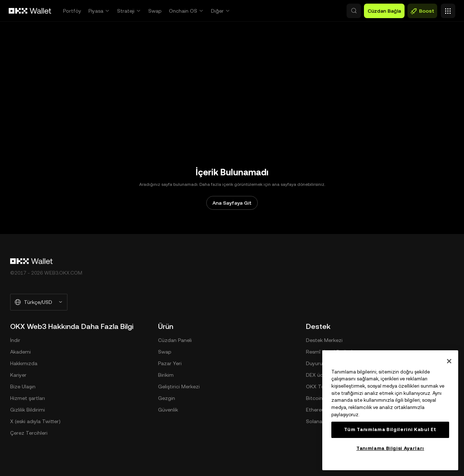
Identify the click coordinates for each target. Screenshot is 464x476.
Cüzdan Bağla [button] (384, 11)
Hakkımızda (24, 363)
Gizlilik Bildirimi (28, 410)
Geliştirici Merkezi (179, 387)
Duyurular (317, 363)
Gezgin (167, 398)
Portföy (72, 11)
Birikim (166, 375)
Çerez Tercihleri (29, 433)
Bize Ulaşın (23, 387)
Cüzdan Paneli (175, 340)
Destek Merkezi (324, 340)
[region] (390, 410)
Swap (155, 11)
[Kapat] (449, 361)
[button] (323, 11)
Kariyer (18, 375)
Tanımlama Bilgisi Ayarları (390, 448)
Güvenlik (168, 410)
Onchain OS (183, 11)
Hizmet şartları (28, 398)
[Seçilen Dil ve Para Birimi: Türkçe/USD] (39, 302)
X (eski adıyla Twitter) (35, 421)
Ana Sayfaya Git (232, 203)
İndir (15, 340)
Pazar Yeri (170, 363)
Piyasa (96, 11)
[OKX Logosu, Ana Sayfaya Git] (30, 11)
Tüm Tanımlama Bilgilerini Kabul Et (390, 429)
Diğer (217, 11)
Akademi (20, 352)
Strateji (126, 11)
